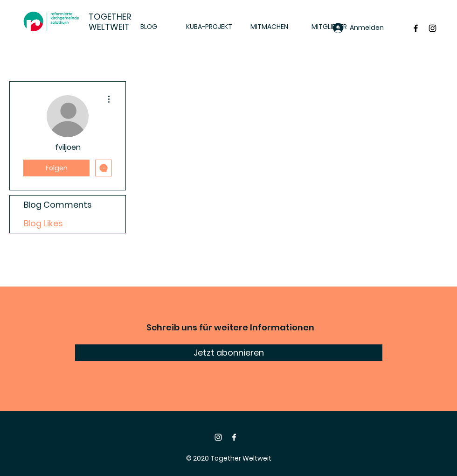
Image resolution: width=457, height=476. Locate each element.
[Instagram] (218, 437)
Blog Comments (58, 205)
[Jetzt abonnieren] (229, 353)
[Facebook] (234, 437)
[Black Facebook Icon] (416, 28)
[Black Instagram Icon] (433, 28)
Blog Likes (43, 223)
